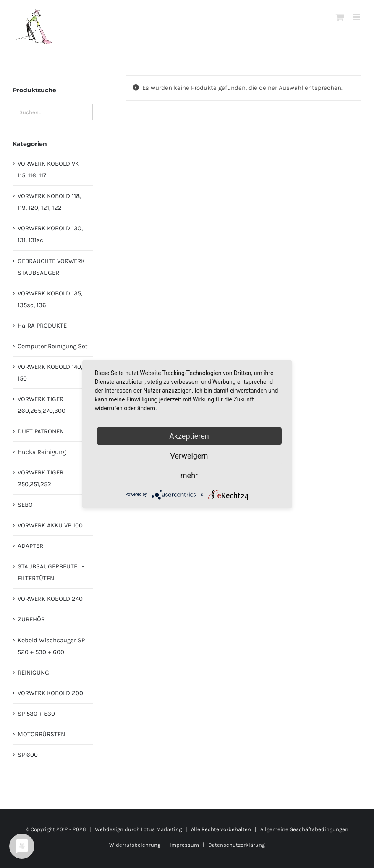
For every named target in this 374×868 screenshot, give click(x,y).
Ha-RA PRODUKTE (42, 326)
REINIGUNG (33, 673)
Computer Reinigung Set (53, 346)
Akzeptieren (189, 436)
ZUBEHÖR (31, 619)
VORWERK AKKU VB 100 (50, 525)
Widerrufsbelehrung (135, 845)
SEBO (25, 505)
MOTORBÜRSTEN (41, 734)
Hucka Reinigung (42, 452)
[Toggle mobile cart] (340, 17)
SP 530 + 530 (36, 714)
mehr (189, 475)
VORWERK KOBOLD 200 (50, 693)
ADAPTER (30, 546)
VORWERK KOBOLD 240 (50, 599)
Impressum (184, 845)
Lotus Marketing (161, 829)
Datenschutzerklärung (237, 845)
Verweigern (189, 455)
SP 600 (28, 755)
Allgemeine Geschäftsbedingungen (304, 829)
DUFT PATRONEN (41, 431)
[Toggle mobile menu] (357, 17)
